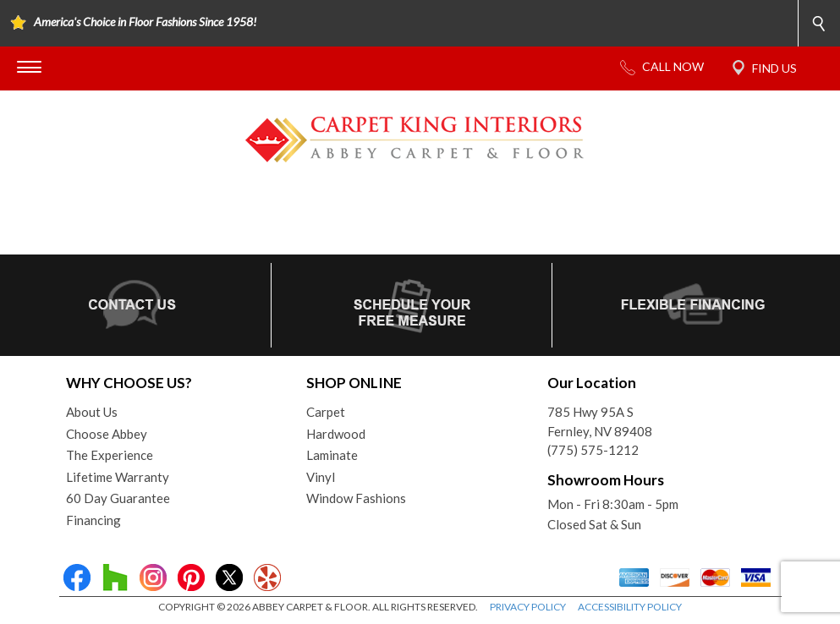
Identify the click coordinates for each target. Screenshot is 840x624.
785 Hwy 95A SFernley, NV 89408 (600, 421)
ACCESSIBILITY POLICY (630, 607)
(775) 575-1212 (593, 450)
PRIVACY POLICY (528, 607)
